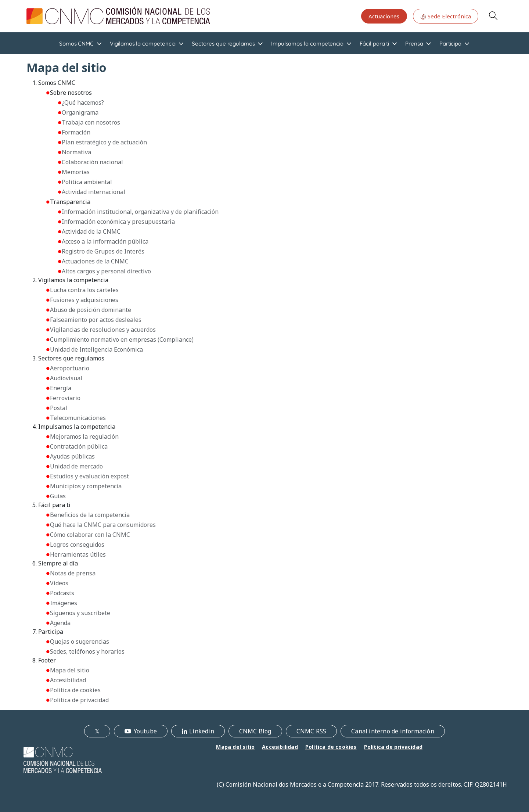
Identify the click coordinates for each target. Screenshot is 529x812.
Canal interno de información (393, 731)
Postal (59, 408)
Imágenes (64, 603)
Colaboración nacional (92, 162)
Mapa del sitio (70, 670)
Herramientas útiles (78, 554)
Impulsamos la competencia (307, 44)
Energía (61, 388)
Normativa (76, 152)
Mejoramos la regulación (84, 436)
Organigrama (80, 112)
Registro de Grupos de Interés (103, 251)
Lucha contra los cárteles (84, 290)
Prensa (414, 44)
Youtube (145, 731)
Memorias (76, 172)
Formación (76, 132)
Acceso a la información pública (105, 241)
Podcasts (62, 593)
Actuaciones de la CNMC (95, 261)
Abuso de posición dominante (91, 310)
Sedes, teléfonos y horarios (87, 651)
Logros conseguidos (77, 545)
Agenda (60, 623)
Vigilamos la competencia (143, 44)
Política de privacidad (79, 700)
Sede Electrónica (446, 16)
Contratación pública (79, 446)
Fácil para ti (374, 44)
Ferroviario (65, 398)
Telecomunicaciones (78, 418)
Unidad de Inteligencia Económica (96, 349)
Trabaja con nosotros (91, 122)
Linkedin (202, 731)
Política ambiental (87, 182)
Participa (450, 44)
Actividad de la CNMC (91, 231)
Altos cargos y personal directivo (106, 271)
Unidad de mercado (76, 466)
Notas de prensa (73, 573)
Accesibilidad (68, 680)
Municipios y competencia (86, 486)
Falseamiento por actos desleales (96, 320)
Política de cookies (75, 690)
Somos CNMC (76, 44)
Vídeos (59, 583)
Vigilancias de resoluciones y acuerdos (103, 330)
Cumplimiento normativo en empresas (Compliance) (122, 339)
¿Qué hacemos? (83, 103)
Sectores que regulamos (223, 44)
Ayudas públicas (72, 456)
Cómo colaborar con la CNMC (90, 535)
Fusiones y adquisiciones (84, 300)
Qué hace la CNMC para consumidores (103, 525)
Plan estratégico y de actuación (104, 142)
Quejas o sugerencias (80, 642)
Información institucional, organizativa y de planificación (140, 212)
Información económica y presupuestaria (118, 222)
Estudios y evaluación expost (89, 476)
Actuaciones (384, 16)
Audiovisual (66, 378)
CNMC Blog (255, 731)
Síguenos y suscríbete (80, 613)
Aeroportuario (70, 368)
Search (493, 15)
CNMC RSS (312, 731)
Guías (58, 496)
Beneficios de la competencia (90, 515)
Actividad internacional (93, 192)
